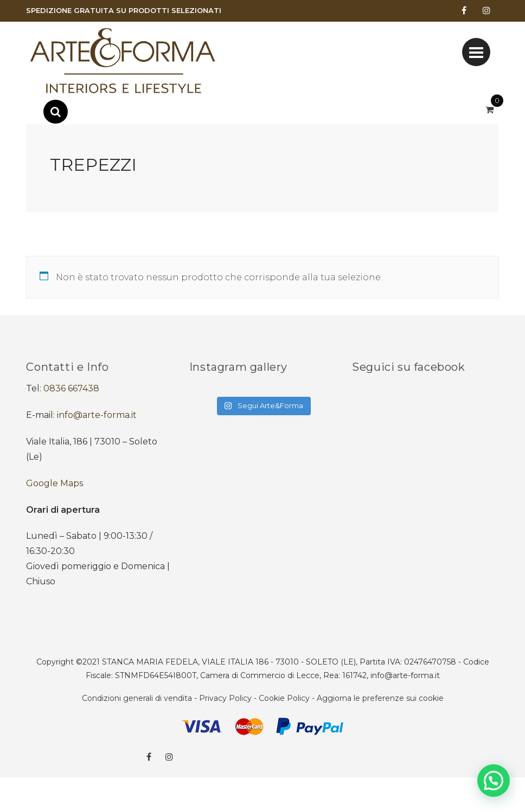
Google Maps (55, 483)
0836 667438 (71, 388)
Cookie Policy (284, 698)
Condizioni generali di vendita (137, 698)
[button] (494, 781)
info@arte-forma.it (97, 415)
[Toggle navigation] (476, 52)
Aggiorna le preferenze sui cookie (380, 698)
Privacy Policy (225, 698)
